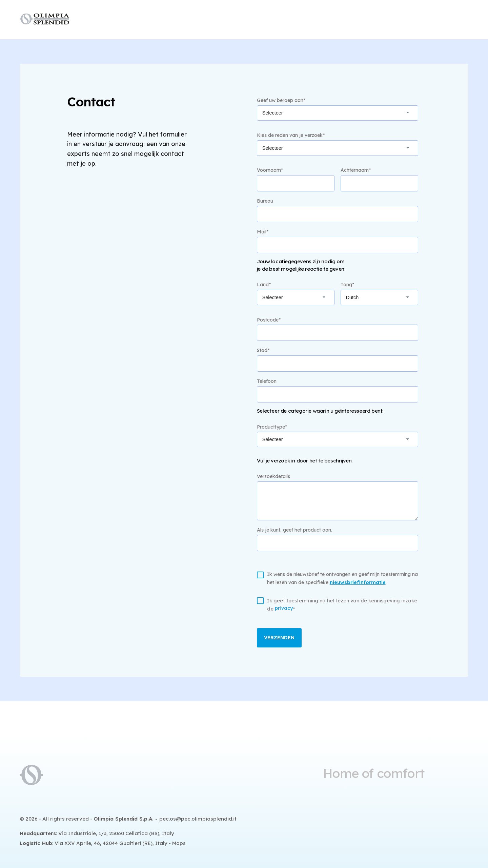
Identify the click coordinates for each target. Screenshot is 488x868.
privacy (284, 608)
